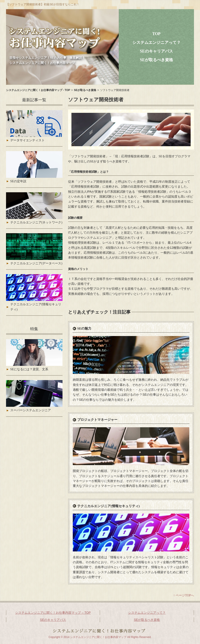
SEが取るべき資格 (156, 60)
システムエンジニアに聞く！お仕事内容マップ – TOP (53, 613)
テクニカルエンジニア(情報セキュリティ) (108, 506)
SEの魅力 (84, 328)
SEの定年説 (18, 181)
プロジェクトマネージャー (97, 420)
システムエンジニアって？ (156, 43)
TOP (156, 34)
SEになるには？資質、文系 (29, 369)
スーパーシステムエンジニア (31, 410)
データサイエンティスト (27, 140)
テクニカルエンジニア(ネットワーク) (36, 222)
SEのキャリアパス (156, 51)
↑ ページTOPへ (184, 595)
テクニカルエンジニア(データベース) (36, 263)
